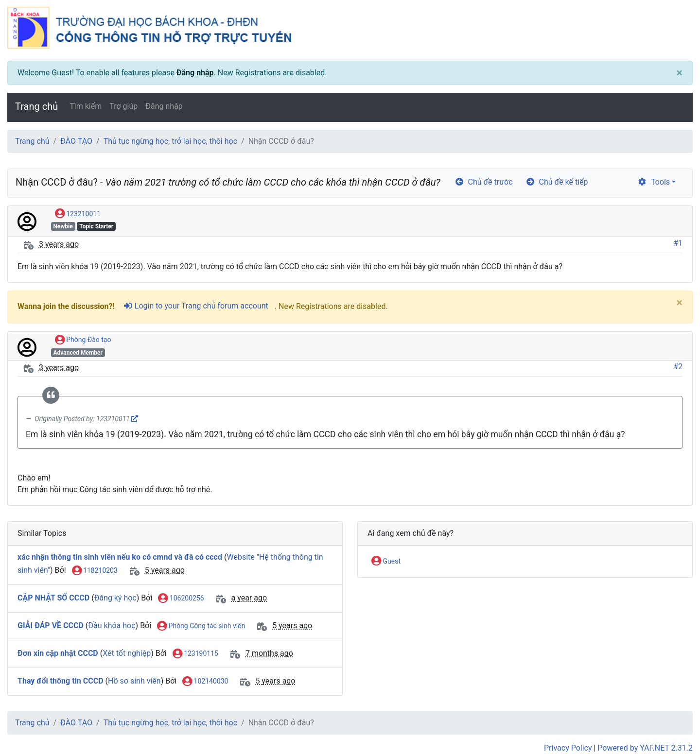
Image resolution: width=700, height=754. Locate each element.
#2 (678, 367)
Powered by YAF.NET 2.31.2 (645, 748)
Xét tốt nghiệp (127, 653)
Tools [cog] (654, 182)
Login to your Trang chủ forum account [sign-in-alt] (196, 306)
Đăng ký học (115, 598)
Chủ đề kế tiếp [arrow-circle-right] (557, 182)
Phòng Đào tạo (83, 340)
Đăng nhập (195, 73)
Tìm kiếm (86, 106)
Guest (386, 562)
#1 (678, 243)
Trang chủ (36, 106)
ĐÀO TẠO (76, 141)
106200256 (181, 599)
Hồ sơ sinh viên (134, 681)
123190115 (195, 654)
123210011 (78, 214)
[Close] (679, 73)
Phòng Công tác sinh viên (201, 626)
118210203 (95, 571)
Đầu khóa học (112, 625)
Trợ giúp (123, 106)
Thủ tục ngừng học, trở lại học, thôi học (170, 141)
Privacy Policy (568, 748)
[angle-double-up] (673, 723)
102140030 (205, 682)
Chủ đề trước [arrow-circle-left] (484, 182)
